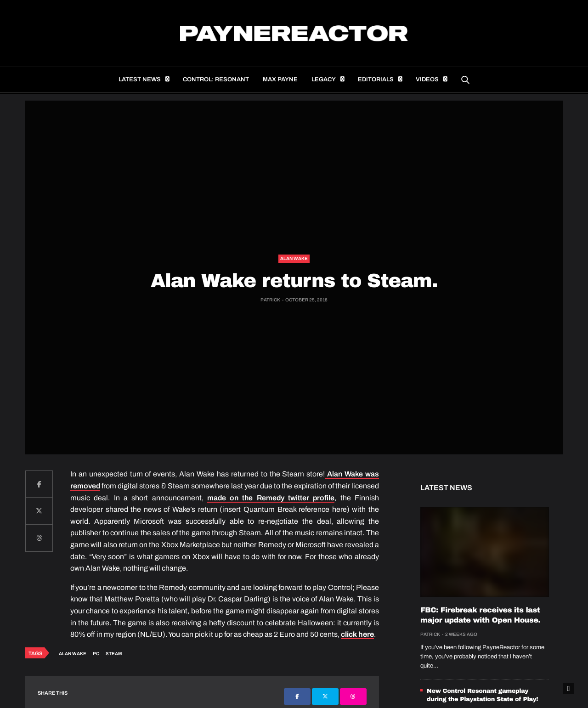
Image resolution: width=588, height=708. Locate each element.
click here (357, 634)
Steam (114, 654)
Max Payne (280, 79)
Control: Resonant (216, 79)
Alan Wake (294, 258)
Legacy (324, 79)
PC (96, 654)
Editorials (376, 79)
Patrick (270, 300)
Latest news (140, 79)
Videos (427, 79)
